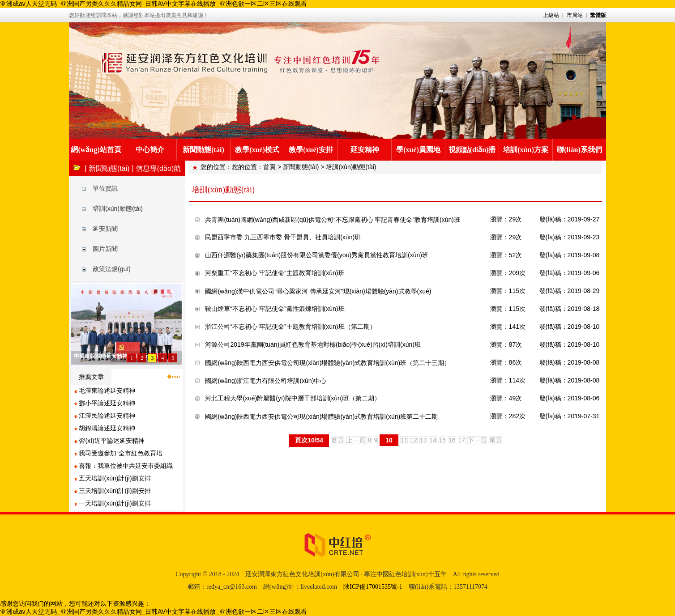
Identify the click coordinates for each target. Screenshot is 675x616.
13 (423, 440)
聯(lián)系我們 (579, 150)
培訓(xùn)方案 (525, 150)
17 (462, 440)
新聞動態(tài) (203, 150)
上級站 (551, 15)
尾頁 (496, 440)
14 (433, 440)
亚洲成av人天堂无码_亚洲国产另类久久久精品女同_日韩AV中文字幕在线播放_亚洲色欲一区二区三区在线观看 (154, 4)
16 (452, 440)
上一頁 (356, 440)
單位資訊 (105, 188)
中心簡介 (150, 150)
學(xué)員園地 (418, 150)
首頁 (269, 167)
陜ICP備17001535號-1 (373, 587)
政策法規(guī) (112, 269)
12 (414, 440)
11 (404, 440)
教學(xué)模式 (257, 150)
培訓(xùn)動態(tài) (118, 208)
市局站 (575, 15)
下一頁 (477, 440)
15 (443, 440)
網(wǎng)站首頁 (96, 150)
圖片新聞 (105, 249)
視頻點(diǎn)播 (472, 150)
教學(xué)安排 (311, 150)
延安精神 (365, 150)
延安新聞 (105, 229)
